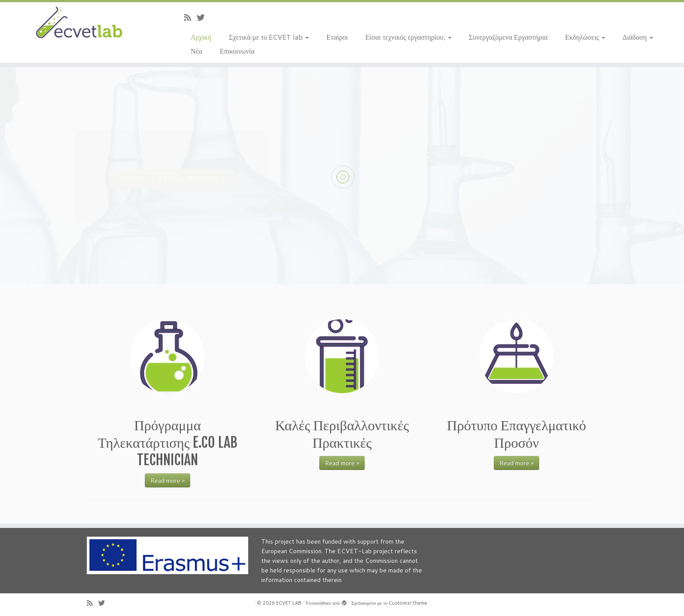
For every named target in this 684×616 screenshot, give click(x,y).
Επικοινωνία (237, 51)
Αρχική (201, 37)
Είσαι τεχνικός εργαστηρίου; (409, 37)
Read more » (168, 480)
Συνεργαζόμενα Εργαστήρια (508, 37)
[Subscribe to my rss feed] (190, 17)
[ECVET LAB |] (79, 23)
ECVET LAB (289, 603)
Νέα (197, 51)
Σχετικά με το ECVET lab (269, 37)
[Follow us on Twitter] (203, 17)
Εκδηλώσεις (585, 37)
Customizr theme (408, 603)
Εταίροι (337, 37)
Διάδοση (638, 37)
